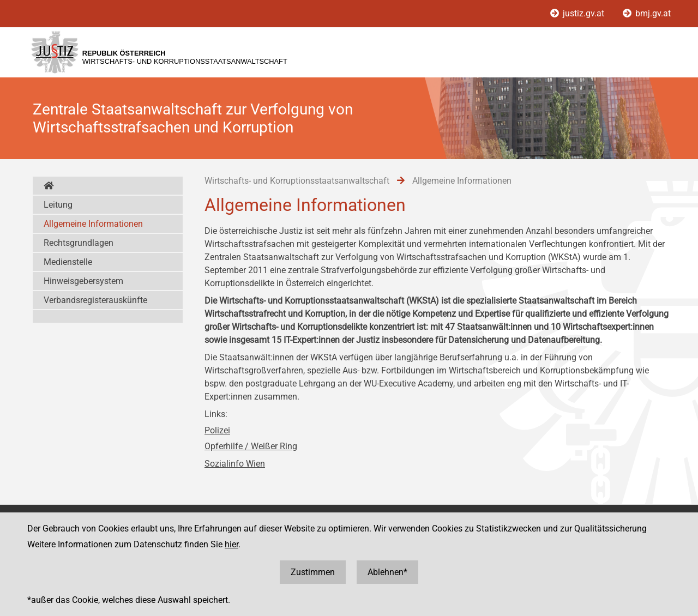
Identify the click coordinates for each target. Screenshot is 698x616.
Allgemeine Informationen (93, 224)
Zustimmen (313, 572)
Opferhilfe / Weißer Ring (251, 446)
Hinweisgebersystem (83, 281)
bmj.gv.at (647, 13)
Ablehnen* (387, 572)
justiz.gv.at (578, 13)
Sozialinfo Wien (235, 464)
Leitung (58, 205)
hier (231, 544)
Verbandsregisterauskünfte (95, 300)
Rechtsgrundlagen (79, 243)
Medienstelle (68, 262)
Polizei (217, 430)
